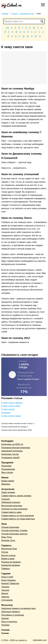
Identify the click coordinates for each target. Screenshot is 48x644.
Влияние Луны (8, 540)
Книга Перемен (9, 580)
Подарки (5, 625)
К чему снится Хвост (11, 406)
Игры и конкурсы (9, 622)
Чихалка (5, 587)
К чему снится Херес (11, 416)
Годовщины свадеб (10, 458)
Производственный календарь (16, 448)
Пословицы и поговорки (13, 615)
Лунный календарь (10, 527)
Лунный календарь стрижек (14, 530)
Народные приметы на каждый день (18, 608)
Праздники (6, 466)
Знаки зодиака (8, 492)
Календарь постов (10, 454)
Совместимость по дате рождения (18, 516)
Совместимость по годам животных (18, 519)
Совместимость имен (11, 512)
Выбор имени (8, 481)
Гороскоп (6, 499)
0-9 (7, 28)
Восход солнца (8, 555)
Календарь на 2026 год (12, 444)
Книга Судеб (7, 577)
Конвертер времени (11, 565)
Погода (5, 552)
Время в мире (8, 559)
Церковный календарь (12, 451)
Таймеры (6, 569)
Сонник (5, 633)
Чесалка (5, 590)
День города (7, 472)
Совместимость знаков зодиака (16, 496)
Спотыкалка (7, 600)
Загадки (5, 618)
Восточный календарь (12, 506)
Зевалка (5, 597)
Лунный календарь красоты (14, 534)
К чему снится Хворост (12, 403)
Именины (6, 484)
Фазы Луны (7, 537)
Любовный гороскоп (11, 502)
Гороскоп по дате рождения (14, 509)
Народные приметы (11, 612)
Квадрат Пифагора (10, 583)
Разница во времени (11, 562)
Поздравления (8, 469)
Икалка (5, 593)
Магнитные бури (9, 549)
